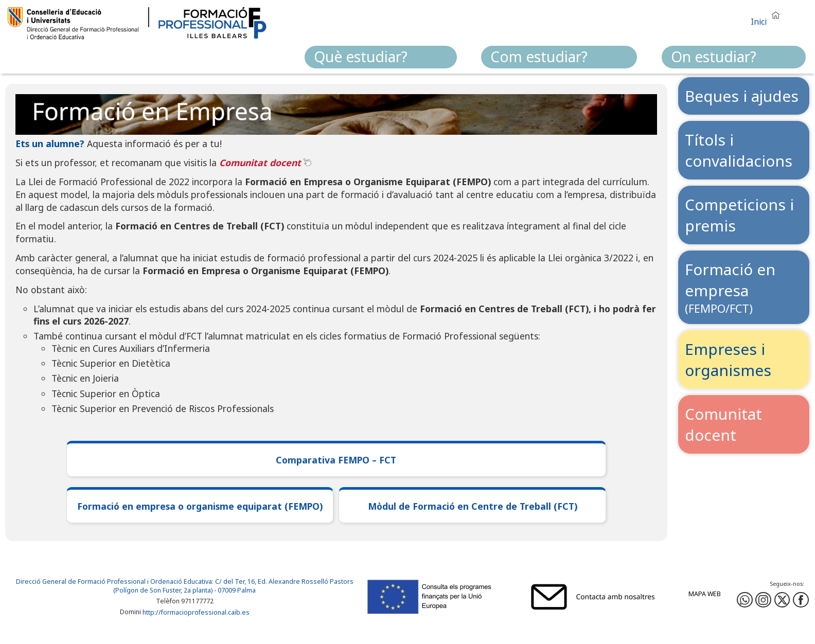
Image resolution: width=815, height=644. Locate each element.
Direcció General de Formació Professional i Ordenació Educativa (114, 582)
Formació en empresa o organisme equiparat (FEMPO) (200, 506)
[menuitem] (381, 57)
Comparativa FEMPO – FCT (336, 460)
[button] (768, 17)
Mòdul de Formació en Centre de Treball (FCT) (473, 506)
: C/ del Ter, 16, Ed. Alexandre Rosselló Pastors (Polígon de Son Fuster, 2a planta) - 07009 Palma (233, 586)
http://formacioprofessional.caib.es (196, 612)
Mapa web (705, 594)
